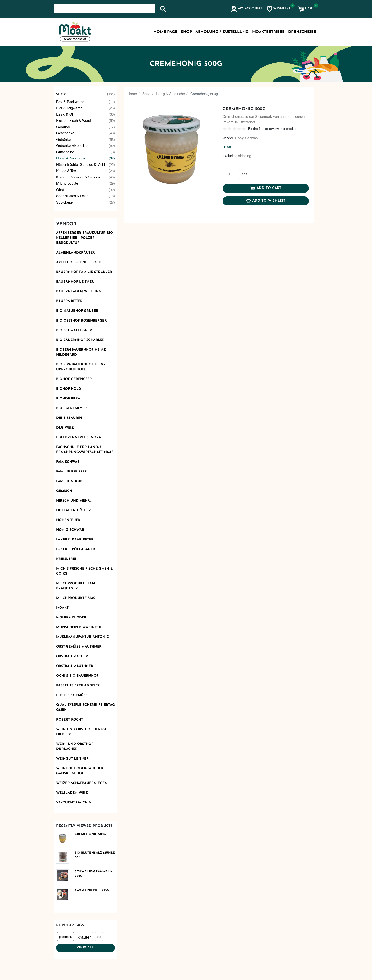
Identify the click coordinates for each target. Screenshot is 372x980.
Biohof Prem (68, 399)
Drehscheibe (302, 32)
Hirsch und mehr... (74, 501)
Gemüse (86, 127)
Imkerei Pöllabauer (76, 549)
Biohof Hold (69, 389)
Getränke (86, 139)
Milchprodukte (86, 183)
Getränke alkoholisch (86, 145)
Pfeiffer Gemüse (72, 695)
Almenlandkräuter (76, 253)
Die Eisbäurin (69, 418)
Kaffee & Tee (86, 170)
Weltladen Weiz (72, 793)
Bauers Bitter (69, 301)
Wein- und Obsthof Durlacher (75, 747)
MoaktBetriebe (268, 32)
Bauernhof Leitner (75, 282)
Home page (165, 32)
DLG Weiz (65, 428)
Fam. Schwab (68, 462)
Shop (86, 94)
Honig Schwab (70, 530)
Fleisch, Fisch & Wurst (86, 120)
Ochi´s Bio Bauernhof (77, 676)
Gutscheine (86, 152)
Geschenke (86, 133)
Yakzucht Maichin (74, 803)
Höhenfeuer (68, 520)
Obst (86, 189)
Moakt (62, 608)
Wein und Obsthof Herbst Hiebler (81, 732)
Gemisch (64, 491)
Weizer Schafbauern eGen (82, 783)
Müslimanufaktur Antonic (83, 637)
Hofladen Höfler (74, 510)
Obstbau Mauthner (75, 666)
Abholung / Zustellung (222, 32)
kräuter (84, 937)
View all (85, 948)
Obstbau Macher (72, 656)
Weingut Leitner (72, 759)
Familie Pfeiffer (72, 472)
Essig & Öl (86, 114)
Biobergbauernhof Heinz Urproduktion (81, 367)
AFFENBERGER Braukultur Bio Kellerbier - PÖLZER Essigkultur (85, 238)
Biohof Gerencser (74, 379)
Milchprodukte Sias (76, 598)
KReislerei (66, 559)
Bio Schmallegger (74, 330)
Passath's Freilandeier (78, 686)
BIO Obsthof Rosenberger (81, 321)
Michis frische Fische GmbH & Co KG (84, 571)
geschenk (65, 936)
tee (99, 936)
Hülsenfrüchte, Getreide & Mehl (86, 164)
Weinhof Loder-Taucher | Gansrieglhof (81, 771)
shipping (245, 155)
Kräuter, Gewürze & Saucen (86, 177)
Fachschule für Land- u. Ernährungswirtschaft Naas (85, 450)
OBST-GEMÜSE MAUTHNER (79, 647)
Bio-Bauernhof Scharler (80, 340)
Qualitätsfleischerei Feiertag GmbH (86, 708)
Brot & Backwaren (86, 102)
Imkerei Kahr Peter (75, 540)
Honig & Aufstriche (86, 158)
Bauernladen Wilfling (79, 292)
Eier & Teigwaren (86, 108)
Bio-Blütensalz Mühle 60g (95, 855)
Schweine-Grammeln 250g (93, 874)
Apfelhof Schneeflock (79, 262)
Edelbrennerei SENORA (79, 438)
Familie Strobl (70, 481)
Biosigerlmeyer (72, 408)
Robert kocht (70, 720)
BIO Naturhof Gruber (77, 311)
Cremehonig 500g (90, 834)
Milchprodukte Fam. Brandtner (76, 586)
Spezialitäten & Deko (86, 196)
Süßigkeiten (86, 202)
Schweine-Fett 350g (92, 890)
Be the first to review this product (273, 128)
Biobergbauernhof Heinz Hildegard (81, 352)
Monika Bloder (71, 618)
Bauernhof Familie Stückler (84, 272)
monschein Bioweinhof (79, 627)
